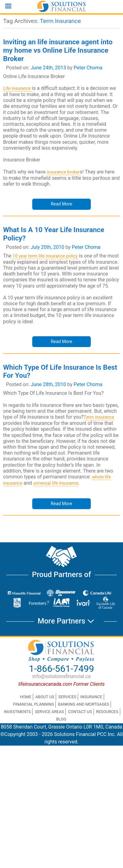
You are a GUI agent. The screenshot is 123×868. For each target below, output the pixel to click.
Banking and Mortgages (83, 704)
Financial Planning (34, 704)
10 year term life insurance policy (45, 256)
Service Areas (49, 712)
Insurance (91, 697)
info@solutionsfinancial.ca (61, 676)
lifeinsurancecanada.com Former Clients (61, 684)
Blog (61, 719)
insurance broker (63, 172)
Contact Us (80, 712)
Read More (61, 204)
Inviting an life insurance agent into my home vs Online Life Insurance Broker (58, 50)
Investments (17, 712)
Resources (107, 712)
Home (26, 697)
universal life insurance (56, 483)
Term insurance (99, 417)
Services (67, 697)
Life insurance (18, 88)
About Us (45, 697)
